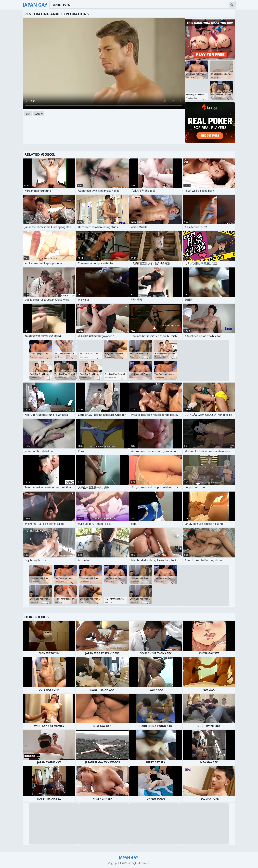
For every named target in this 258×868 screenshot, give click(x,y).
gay (28, 114)
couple (39, 114)
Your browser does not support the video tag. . (104, 64)
